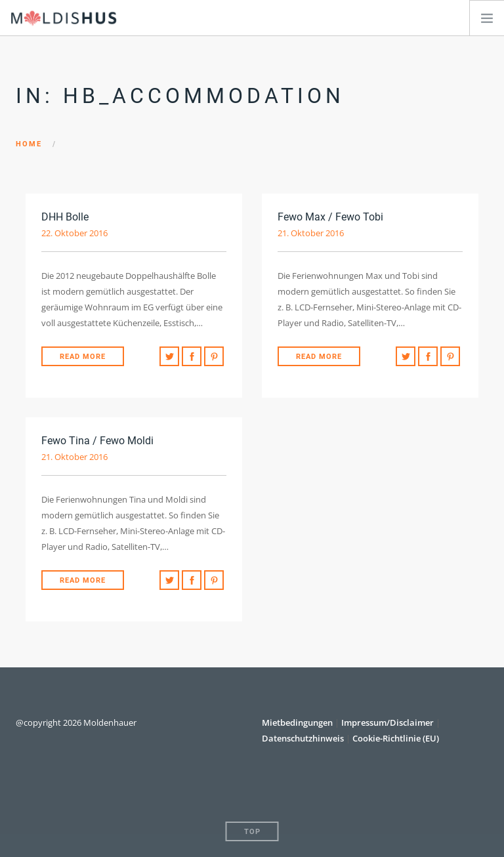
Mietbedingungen (298, 722)
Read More (83, 357)
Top (252, 832)
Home (29, 144)
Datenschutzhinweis (303, 738)
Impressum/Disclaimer (388, 722)
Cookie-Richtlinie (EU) (396, 738)
